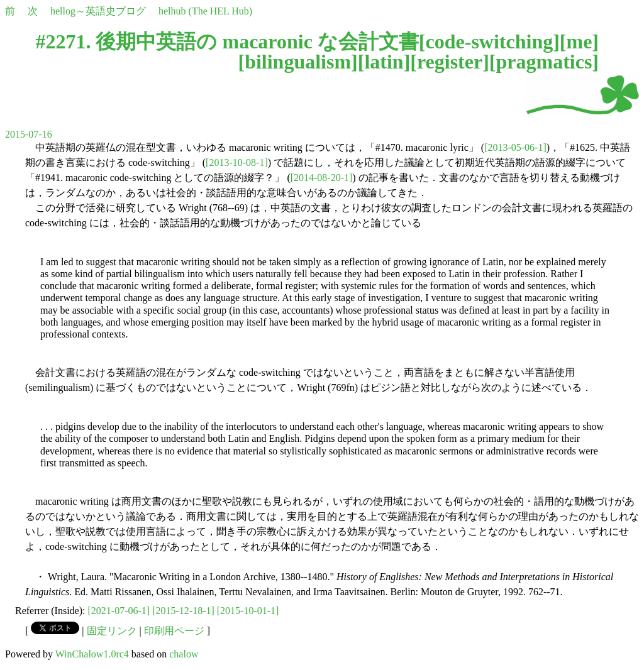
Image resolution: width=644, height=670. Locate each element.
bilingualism (298, 62)
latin (384, 62)
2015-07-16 (29, 134)
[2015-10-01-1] (248, 611)
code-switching (490, 41)
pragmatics (544, 62)
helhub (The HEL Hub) (205, 11)
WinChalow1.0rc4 (92, 654)
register (450, 62)
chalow (184, 654)
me (579, 41)
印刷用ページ (174, 631)
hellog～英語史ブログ (98, 11)
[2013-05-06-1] (515, 147)
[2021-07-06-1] (119, 611)
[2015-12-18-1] (183, 611)
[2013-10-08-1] (237, 162)
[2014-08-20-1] (322, 178)
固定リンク (112, 631)
